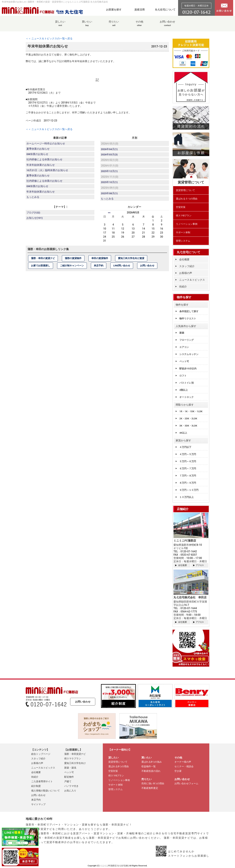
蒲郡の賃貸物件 (73, 260)
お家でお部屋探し (41, 268)
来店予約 (99, 268)
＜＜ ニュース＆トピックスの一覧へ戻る (49, 38)
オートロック (187, 397)
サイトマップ (38, 804)
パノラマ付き (71, 786)
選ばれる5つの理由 (119, 766)
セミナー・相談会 (184, 766)
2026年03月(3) (110, 155)
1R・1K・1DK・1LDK (191, 411)
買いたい (87, 25)
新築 (182, 333)
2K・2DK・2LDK (188, 419)
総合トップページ (41, 754)
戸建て (68, 781)
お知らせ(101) (35, 220)
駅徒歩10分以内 (188, 369)
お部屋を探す (114, 10)
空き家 (178, 771)
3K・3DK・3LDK (188, 426)
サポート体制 (183, 232)
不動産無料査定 (150, 788)
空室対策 (181, 207)
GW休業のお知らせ (38, 155)
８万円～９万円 (188, 483)
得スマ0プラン (184, 216)
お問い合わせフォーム (186, 783)
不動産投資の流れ (151, 771)
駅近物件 (69, 777)
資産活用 (140, 10)
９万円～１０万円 (189, 490)
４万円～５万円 (188, 454)
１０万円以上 (187, 497)
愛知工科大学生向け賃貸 (131, 260)
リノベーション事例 (187, 224)
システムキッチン (189, 354)
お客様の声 (186, 273)
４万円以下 (185, 447)
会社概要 (184, 259)
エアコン (184, 347)
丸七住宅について (165, 10)
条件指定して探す (189, 311)
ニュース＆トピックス (192, 280)
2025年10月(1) (110, 183)
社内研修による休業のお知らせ (45, 161)
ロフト (183, 376)
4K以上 (183, 433)
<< (109, 215)
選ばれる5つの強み (152, 762)
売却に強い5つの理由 (153, 783)
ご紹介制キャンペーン (72, 268)
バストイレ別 (187, 383)
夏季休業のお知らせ (38, 149)
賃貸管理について (185, 190)
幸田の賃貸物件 (100, 260)
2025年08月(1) (110, 195)
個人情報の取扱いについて (46, 791)
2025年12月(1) (110, 172)
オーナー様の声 (183, 762)
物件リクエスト (188, 318)
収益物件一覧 (149, 766)
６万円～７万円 (188, 469)
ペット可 (184, 361)
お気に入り (70, 791)
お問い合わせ (167, 25)
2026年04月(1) (110, 149)
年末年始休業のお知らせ (41, 166)
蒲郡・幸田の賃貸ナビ (43, 260)
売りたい (114, 25)
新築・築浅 (70, 768)
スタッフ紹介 (187, 266)
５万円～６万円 (188, 461)
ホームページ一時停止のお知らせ (46, 144)
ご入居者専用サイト (42, 781)
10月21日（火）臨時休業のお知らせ (48, 172)
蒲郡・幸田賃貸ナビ (75, 754)
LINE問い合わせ (122, 268)
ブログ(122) (34, 215)
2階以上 (184, 390)
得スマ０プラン (73, 759)
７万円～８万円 (188, 476)
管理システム (183, 241)
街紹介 (183, 287)
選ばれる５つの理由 (187, 199)
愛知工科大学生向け (75, 763)
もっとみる (33, 200)
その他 (139, 25)
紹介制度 (36, 786)
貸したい (60, 25)
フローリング (187, 340)
